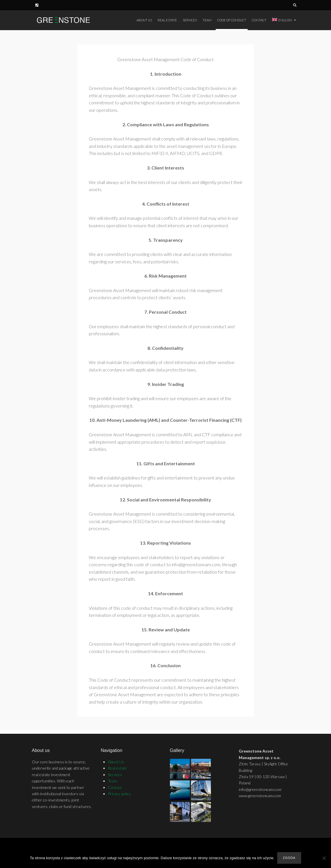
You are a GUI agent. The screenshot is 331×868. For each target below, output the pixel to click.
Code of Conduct (232, 20)
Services (190, 20)
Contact (259, 20)
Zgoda (289, 858)
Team (207, 20)
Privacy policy (119, 794)
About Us (144, 20)
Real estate (167, 20)
